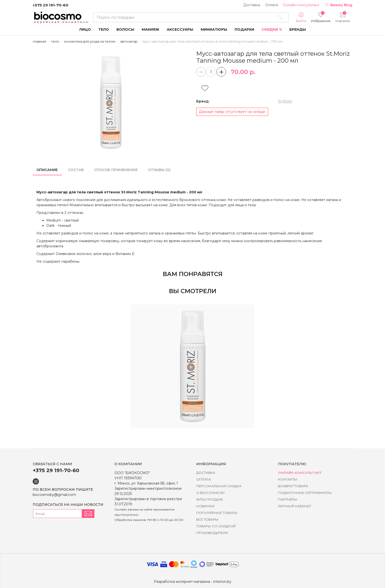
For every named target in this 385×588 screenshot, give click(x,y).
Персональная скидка (219, 486)
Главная (39, 41)
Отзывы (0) (159, 170)
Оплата (272, 5)
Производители (212, 533)
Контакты (288, 479)
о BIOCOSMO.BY (211, 493)
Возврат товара (293, 486)
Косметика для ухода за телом (90, 41)
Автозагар (129, 41)
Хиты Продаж (209, 499)
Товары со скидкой (216, 526)
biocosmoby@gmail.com (54, 495)
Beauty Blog (338, 5)
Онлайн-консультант (301, 5)
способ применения (116, 170)
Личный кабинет (295, 506)
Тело (55, 41)
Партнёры (288, 499)
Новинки (205, 506)
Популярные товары (217, 513)
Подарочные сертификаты (305, 493)
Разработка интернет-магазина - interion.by (193, 582)
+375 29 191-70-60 (51, 5)
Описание (47, 170)
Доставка (252, 5)
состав (76, 170)
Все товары (207, 519)
